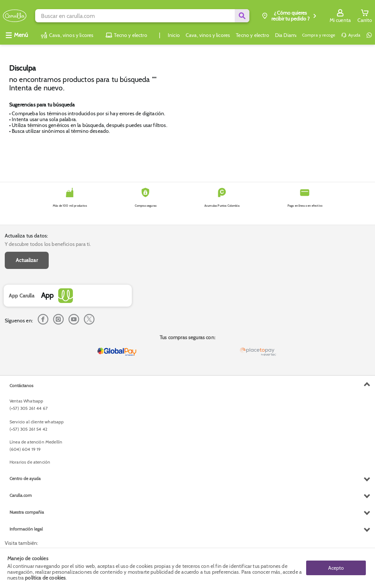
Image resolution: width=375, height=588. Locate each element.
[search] (142, 16)
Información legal (26, 529)
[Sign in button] (340, 16)
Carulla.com (21, 495)
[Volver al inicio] (15, 16)
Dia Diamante (290, 35)
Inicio (174, 35)
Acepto (336, 568)
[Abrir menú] (16, 35)
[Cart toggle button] (365, 16)
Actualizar (27, 260)
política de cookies (45, 578)
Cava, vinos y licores (208, 35)
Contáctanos (21, 385)
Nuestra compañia (27, 512)
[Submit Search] (242, 16)
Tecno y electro (252, 35)
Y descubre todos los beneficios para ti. (48, 244)
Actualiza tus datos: (26, 236)
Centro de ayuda (25, 478)
